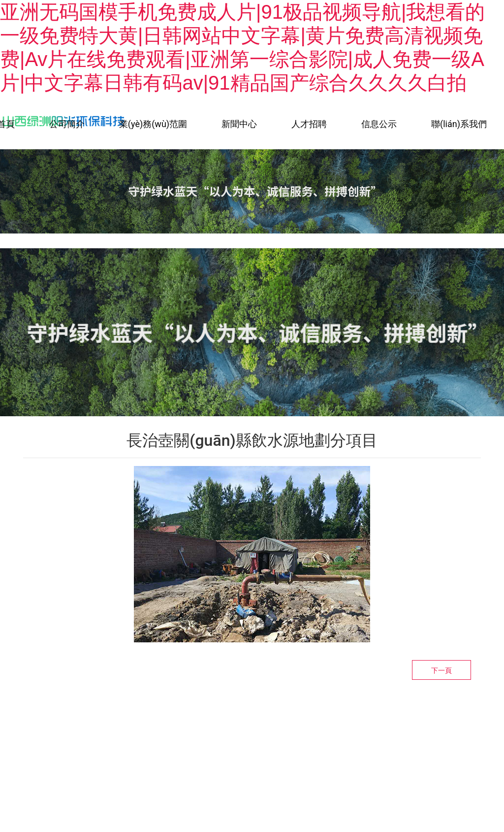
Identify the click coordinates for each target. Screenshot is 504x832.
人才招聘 (309, 124)
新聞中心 (239, 124)
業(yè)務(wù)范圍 (153, 124)
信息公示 (379, 124)
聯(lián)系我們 (459, 124)
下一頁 (441, 670)
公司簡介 (67, 124)
